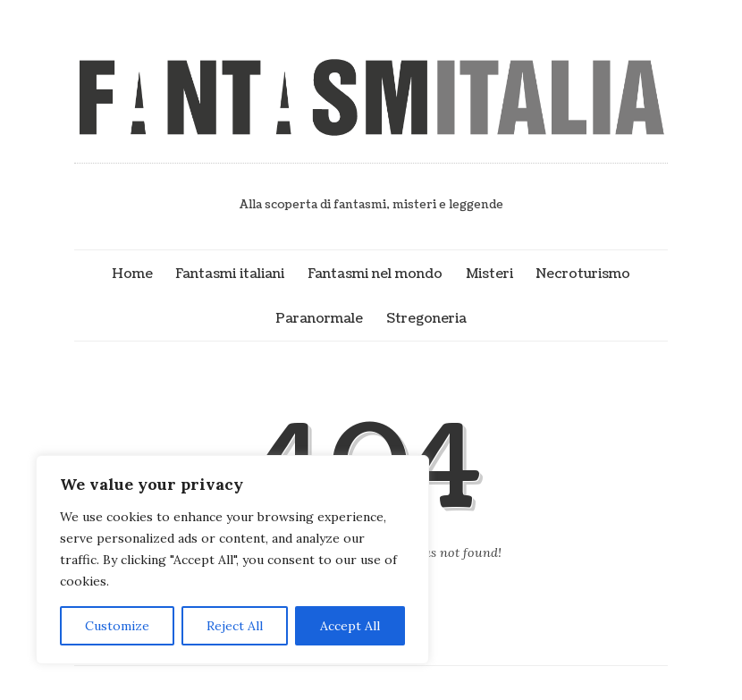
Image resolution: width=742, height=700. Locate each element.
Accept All (350, 626)
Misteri (489, 274)
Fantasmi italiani (230, 274)
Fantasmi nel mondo (375, 274)
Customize (117, 626)
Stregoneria (426, 318)
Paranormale (319, 318)
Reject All (235, 626)
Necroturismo (583, 274)
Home (132, 274)
